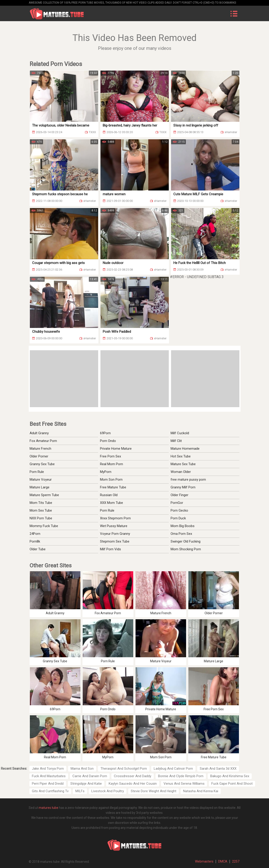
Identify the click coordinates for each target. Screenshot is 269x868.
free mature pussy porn (188, 480)
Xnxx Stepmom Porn (115, 518)
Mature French (40, 449)
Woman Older (181, 472)
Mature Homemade (185, 449)
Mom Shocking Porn (186, 549)
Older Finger (179, 495)
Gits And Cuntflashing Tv (50, 791)
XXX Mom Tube (111, 503)
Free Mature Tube (113, 487)
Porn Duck (178, 518)
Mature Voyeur (41, 480)
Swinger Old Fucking (186, 541)
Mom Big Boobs (183, 526)
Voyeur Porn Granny (115, 534)
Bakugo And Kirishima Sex (230, 776)
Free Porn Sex (110, 456)
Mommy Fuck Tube (44, 526)
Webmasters (204, 861)
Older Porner (39, 456)
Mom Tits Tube (41, 503)
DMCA (223, 861)
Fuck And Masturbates (49, 776)
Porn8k (35, 541)
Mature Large (40, 487)
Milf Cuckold (180, 433)
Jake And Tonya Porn (48, 769)
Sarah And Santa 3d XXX (218, 769)
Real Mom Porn (111, 464)
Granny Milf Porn (183, 487)
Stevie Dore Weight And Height (154, 791)
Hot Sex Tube (181, 456)
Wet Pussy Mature (114, 526)
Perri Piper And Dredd (48, 784)
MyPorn (106, 472)
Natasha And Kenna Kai (201, 791)
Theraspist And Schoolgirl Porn (124, 769)
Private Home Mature (116, 449)
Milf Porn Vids (110, 549)
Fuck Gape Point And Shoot (232, 784)
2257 (236, 861)
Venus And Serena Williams (184, 784)
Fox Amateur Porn (43, 441)
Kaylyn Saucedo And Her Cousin (133, 784)
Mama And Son (82, 769)
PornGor (177, 503)
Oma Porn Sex (181, 534)
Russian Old (109, 495)
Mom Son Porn (111, 480)
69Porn (105, 433)
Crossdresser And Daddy (133, 776)
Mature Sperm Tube (44, 495)
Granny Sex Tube (42, 464)
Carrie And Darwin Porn (90, 776)
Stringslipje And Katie (86, 784)
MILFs (80, 791)
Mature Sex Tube (183, 464)
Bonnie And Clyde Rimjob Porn (181, 776)
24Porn (35, 534)
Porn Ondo (108, 441)
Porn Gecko (179, 510)
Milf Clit (176, 441)
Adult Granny (39, 433)
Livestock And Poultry (108, 791)
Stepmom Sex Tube (115, 541)
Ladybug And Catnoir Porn (173, 769)
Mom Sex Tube (41, 510)
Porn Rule (37, 472)
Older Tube (38, 549)
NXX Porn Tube (41, 518)
